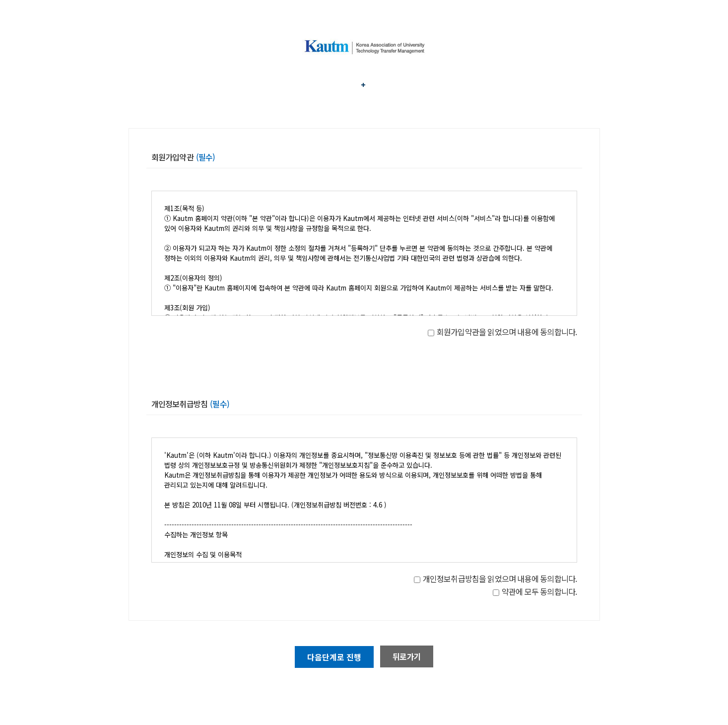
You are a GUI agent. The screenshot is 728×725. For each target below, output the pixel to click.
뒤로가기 (407, 656)
